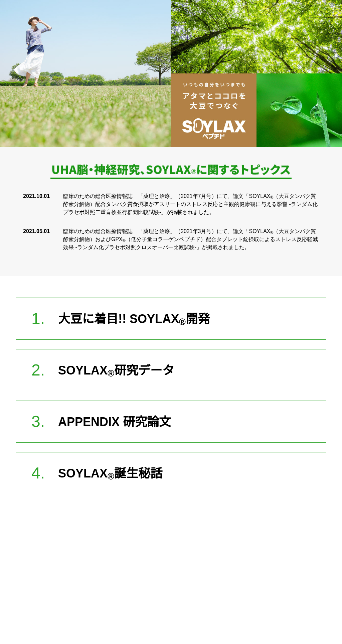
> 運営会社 (111, 605)
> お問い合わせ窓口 (170, 605)
